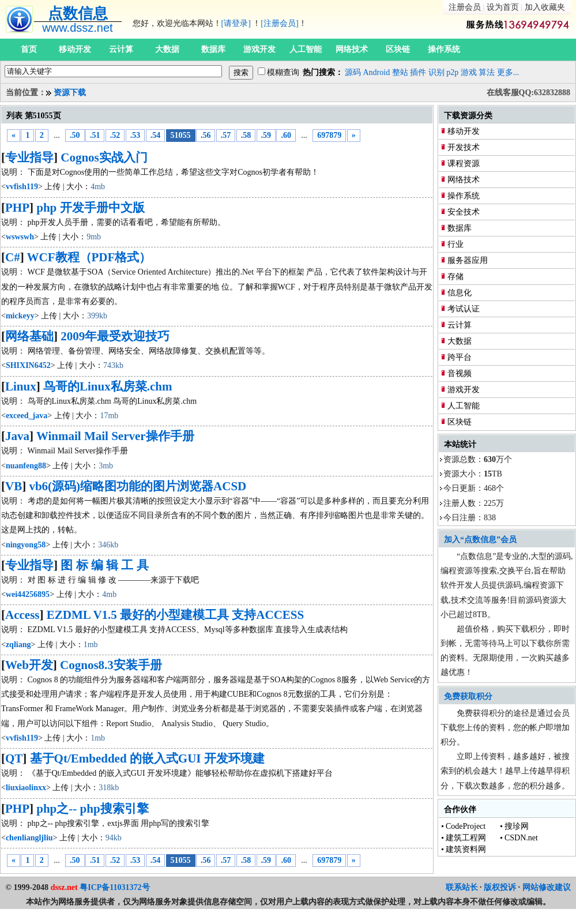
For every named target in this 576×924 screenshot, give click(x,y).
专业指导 (29, 157)
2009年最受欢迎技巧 (115, 336)
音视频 (460, 373)
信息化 (460, 293)
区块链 (398, 49)
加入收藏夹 (545, 7)
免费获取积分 (468, 696)
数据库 (213, 49)
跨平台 (460, 357)
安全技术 (464, 212)
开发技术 (464, 147)
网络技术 (352, 49)
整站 (400, 72)
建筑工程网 (466, 838)
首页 (29, 49)
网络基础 (29, 336)
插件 (418, 72)
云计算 (121, 49)
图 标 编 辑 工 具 (104, 565)
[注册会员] (279, 23)
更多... (508, 72)
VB (14, 486)
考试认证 (464, 309)
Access (22, 615)
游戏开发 (259, 49)
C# (13, 257)
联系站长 (462, 887)
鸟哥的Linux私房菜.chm (108, 386)
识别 (436, 72)
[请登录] (236, 23)
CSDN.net (521, 838)
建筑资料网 (466, 849)
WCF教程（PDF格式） (89, 257)
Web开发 (29, 665)
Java (17, 436)
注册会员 (465, 7)
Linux (21, 386)
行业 (455, 244)
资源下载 (70, 93)
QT (14, 758)
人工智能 (306, 49)
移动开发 (75, 49)
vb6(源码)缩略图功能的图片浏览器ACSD (138, 486)
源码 (353, 72)
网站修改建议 (547, 887)
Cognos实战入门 (104, 157)
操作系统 (444, 49)
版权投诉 (500, 887)
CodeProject (466, 826)
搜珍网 (517, 826)
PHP (17, 208)
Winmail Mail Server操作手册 (115, 436)
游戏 (469, 72)
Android (377, 72)
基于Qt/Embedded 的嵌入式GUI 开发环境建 (147, 758)
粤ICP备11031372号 (114, 887)
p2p (452, 72)
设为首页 (503, 7)
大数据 (167, 49)
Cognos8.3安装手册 (111, 665)
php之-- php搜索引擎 (92, 809)
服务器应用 (468, 260)
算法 (487, 72)
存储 (455, 277)
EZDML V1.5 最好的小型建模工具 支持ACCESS (176, 615)
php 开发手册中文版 (90, 208)
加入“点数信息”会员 (480, 540)
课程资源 (464, 164)
